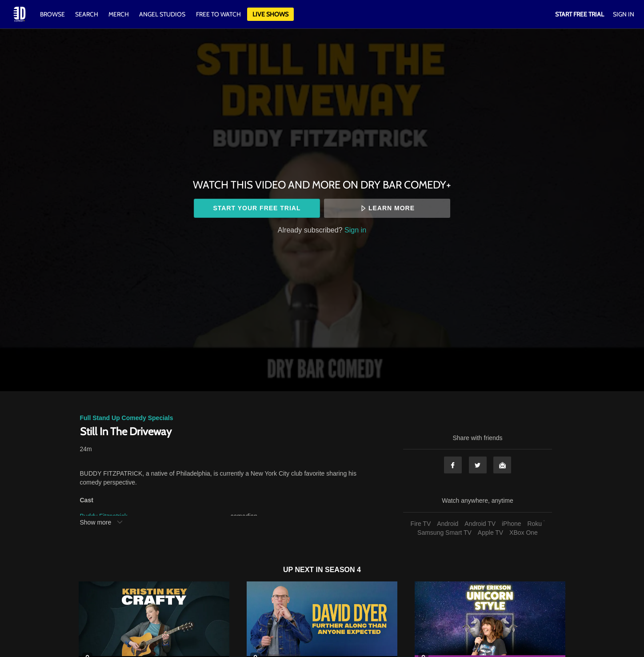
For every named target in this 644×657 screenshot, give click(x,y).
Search (87, 14)
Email (502, 465)
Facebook (453, 465)
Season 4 (343, 570)
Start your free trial (257, 208)
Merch (119, 14)
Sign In (624, 14)
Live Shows (270, 14)
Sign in (355, 230)
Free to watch (218, 14)
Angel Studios (162, 14)
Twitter (478, 465)
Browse (53, 14)
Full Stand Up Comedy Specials (127, 418)
